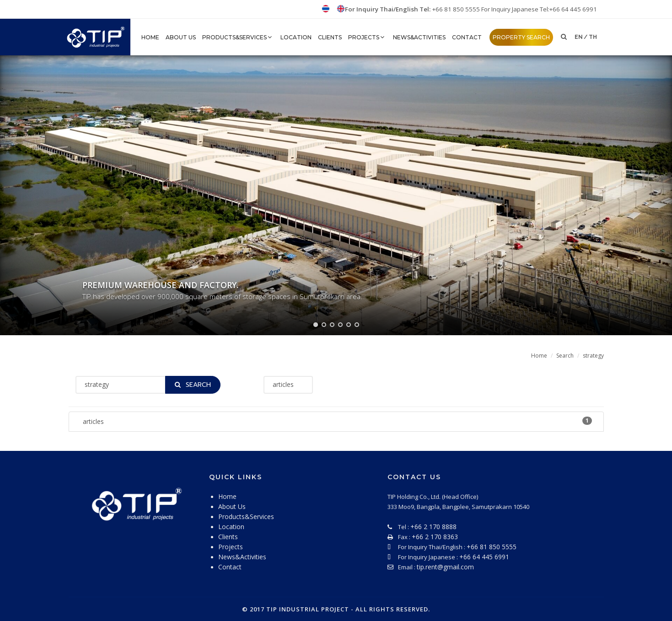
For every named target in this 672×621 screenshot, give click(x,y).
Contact (467, 37)
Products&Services (238, 37)
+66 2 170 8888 (433, 527)
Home (539, 356)
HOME (150, 37)
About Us (181, 37)
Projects (367, 37)
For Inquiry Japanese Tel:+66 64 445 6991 (539, 9)
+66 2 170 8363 (435, 537)
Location (296, 37)
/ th (590, 37)
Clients (330, 37)
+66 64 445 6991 (484, 557)
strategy (593, 356)
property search (521, 37)
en (579, 37)
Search (565, 356)
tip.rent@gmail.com (445, 567)
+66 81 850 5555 (457, 9)
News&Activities (419, 37)
